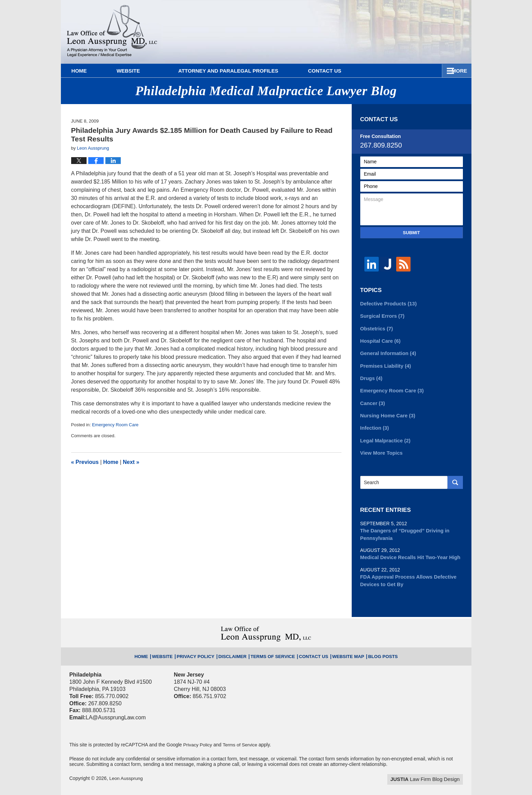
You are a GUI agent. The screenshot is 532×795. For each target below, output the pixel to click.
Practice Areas (356, 71)
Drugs (371, 375)
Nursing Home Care (386, 411)
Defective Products (387, 303)
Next (131, 462)
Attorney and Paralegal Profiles (245, 71)
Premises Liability (384, 363)
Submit (412, 233)
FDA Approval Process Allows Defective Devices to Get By (406, 573)
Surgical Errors (381, 315)
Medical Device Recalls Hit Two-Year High (407, 551)
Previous (85, 462)
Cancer (372, 399)
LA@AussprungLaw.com (116, 709)
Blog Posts (369, 646)
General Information (387, 351)
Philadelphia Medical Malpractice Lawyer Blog (112, 32)
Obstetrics (376, 327)
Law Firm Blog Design (430, 771)
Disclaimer (237, 646)
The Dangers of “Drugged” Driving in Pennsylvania (402, 528)
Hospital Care (379, 339)
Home (88, 71)
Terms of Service (273, 646)
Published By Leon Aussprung (420, 28)
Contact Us (434, 71)
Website (145, 71)
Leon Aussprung (126, 770)
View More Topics (380, 447)
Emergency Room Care (115, 425)
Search (455, 477)
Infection (374, 423)
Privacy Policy (205, 646)
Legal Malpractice (384, 435)
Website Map (339, 646)
